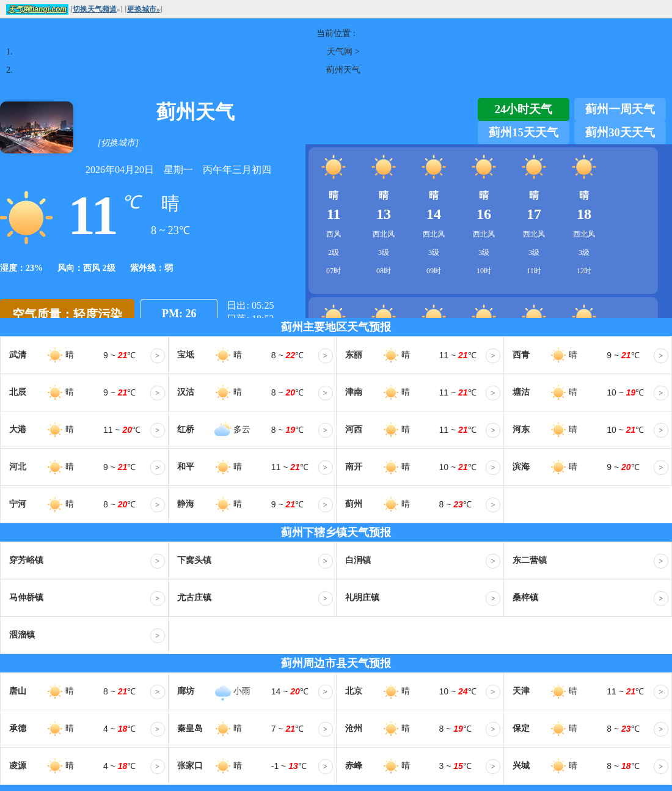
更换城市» (144, 9)
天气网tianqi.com (37, 9)
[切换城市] (118, 143)
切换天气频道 (95, 9)
